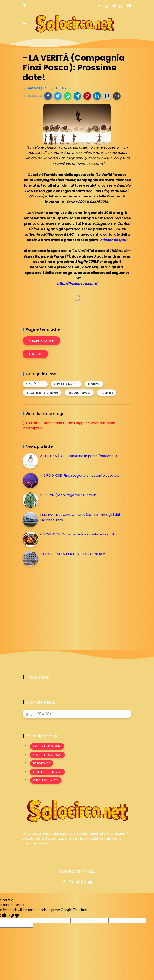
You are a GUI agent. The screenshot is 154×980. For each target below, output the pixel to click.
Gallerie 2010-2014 (47, 746)
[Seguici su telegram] (114, 6)
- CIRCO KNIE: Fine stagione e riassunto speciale (80, 476)
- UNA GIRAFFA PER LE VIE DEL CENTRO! (73, 554)
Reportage (42, 763)
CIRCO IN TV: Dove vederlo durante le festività (78, 534)
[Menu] (25, 24)
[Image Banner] (77, 810)
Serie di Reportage (47, 772)
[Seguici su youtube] (129, 6)
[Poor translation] (14, 915)
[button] (48, 96)
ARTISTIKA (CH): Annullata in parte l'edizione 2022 (81, 456)
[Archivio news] (77, 714)
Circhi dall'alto (46, 780)
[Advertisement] (55, 607)
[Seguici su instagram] (106, 6)
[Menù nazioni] (25, 6)
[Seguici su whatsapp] (121, 6)
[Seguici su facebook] (99, 6)
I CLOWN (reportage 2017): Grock (68, 495)
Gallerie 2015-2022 (47, 755)
